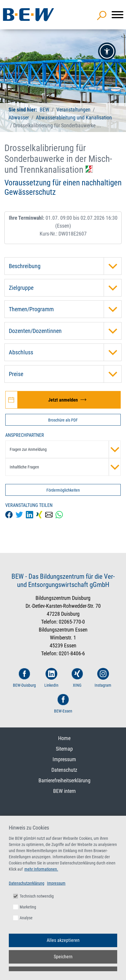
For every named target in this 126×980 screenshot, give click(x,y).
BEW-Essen (63, 704)
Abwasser (19, 117)
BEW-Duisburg (24, 678)
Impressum (64, 759)
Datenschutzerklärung (27, 883)
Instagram (103, 678)
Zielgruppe (65, 288)
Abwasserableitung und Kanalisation (74, 117)
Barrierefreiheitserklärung (64, 780)
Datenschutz (64, 770)
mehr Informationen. (41, 869)
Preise (65, 374)
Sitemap (64, 749)
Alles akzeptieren (63, 940)
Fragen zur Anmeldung (65, 449)
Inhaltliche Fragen (65, 467)
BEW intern (64, 791)
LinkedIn (51, 678)
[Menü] (117, 15)
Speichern (63, 957)
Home (64, 738)
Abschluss (65, 352)
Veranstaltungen (74, 110)
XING (77, 678)
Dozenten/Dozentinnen (65, 331)
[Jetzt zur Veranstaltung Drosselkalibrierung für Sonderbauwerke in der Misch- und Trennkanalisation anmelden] (63, 400)
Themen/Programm (65, 309)
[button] (107, 51)
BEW (45, 110)
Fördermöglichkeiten (63, 490)
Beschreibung (65, 266)
